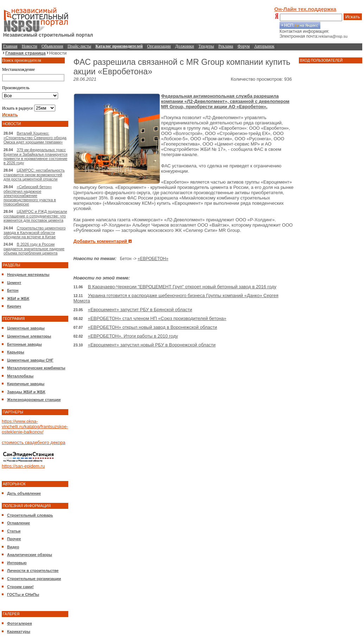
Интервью (17, 563)
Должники (185, 46)
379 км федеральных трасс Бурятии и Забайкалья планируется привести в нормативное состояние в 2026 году (36, 156)
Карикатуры (19, 631)
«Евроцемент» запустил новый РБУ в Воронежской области (152, 345)
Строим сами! (20, 587)
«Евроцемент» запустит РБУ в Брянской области (140, 310)
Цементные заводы (26, 328)
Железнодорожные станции (34, 400)
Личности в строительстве (33, 571)
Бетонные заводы (24, 344)
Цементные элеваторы (29, 336)
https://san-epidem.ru (23, 466)
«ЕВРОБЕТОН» (153, 259)
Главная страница (26, 53)
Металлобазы (20, 376)
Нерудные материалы (28, 275)
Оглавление (18, 523)
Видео (13, 547)
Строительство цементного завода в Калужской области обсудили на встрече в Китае (34, 232)
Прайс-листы (79, 46)
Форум (244, 46)
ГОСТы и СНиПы (23, 594)
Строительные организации (34, 579)
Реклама (226, 46)
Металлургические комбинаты (36, 368)
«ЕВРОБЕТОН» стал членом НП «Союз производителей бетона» (157, 318)
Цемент (14, 283)
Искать (353, 17)
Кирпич (14, 306)
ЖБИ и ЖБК (18, 298)
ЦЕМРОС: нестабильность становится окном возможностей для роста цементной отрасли (34, 175)
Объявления (52, 46)
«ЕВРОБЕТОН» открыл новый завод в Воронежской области (153, 327)
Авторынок (264, 46)
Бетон (13, 290)
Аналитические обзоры (30, 555)
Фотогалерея (20, 623)
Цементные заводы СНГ (30, 360)
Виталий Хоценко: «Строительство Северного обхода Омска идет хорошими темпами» (35, 138)
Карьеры (16, 352)
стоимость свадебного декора (33, 442)
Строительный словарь (30, 515)
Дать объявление (24, 493)
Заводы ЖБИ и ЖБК (26, 392)
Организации (159, 46)
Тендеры (206, 46)
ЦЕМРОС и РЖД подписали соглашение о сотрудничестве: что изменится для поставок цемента (35, 216)
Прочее (14, 539)
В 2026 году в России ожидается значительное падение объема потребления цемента (34, 249)
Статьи (14, 531)
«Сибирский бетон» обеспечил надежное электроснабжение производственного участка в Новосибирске (30, 195)
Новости (30, 46)
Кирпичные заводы (26, 384)
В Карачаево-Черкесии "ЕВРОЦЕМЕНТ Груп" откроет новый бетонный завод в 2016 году (182, 287)
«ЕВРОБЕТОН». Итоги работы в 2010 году (133, 336)
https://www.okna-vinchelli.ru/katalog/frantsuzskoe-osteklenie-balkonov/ (35, 427)
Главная (10, 46)
